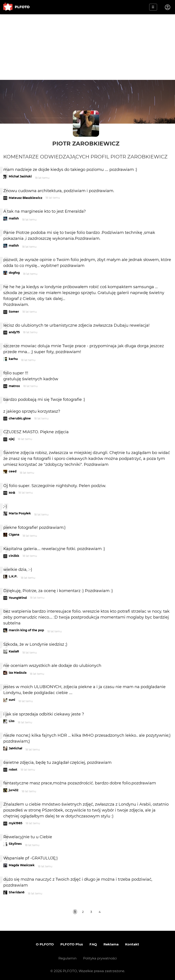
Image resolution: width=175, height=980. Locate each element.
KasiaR (14, 651)
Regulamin (67, 958)
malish (14, 218)
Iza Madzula (18, 673)
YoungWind (18, 598)
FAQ (93, 944)
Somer (14, 312)
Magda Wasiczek (22, 865)
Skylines (15, 844)
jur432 (14, 790)
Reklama (111, 944)
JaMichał (15, 748)
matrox (14, 386)
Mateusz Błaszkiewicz (25, 198)
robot (13, 770)
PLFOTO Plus (72, 944)
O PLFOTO (45, 944)
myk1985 (16, 823)
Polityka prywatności (100, 958)
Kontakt (132, 944)
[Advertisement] (87, 47)
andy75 (14, 332)
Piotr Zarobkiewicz (86, 143)
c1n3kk (14, 556)
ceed (13, 471)
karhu (13, 359)
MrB (12, 493)
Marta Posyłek (20, 513)
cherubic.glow (20, 418)
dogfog (14, 273)
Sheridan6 (17, 892)
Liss (12, 721)
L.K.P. (13, 576)
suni (12, 700)
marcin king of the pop (26, 630)
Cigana (14, 535)
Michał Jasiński (20, 176)
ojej (12, 439)
